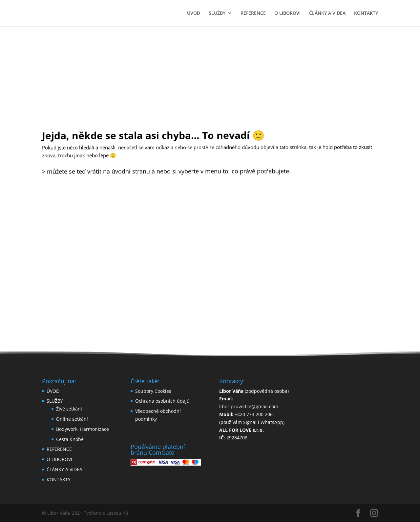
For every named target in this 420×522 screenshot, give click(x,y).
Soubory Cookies (153, 391)
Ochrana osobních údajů (162, 401)
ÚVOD (194, 13)
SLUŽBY (217, 13)
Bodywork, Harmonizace (83, 429)
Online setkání (72, 419)
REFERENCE (253, 13)
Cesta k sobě (70, 439)
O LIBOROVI (287, 13)
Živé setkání (69, 409)
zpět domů (210, 202)
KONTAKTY (366, 13)
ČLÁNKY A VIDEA (327, 13)
